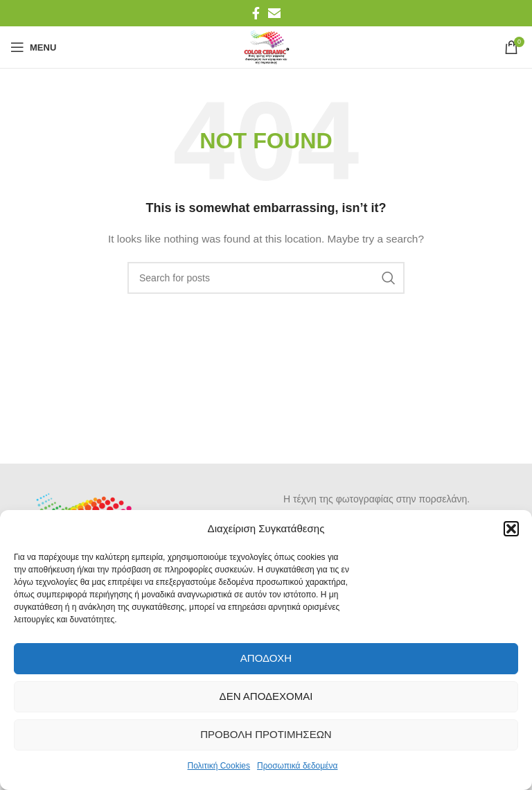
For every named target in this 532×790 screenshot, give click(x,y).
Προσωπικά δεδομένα (297, 766)
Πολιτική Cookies (219, 766)
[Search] (266, 278)
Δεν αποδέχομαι (266, 696)
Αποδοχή (266, 658)
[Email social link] (274, 13)
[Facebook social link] (256, 13)
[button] (511, 529)
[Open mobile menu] (33, 47)
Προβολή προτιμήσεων (266, 734)
